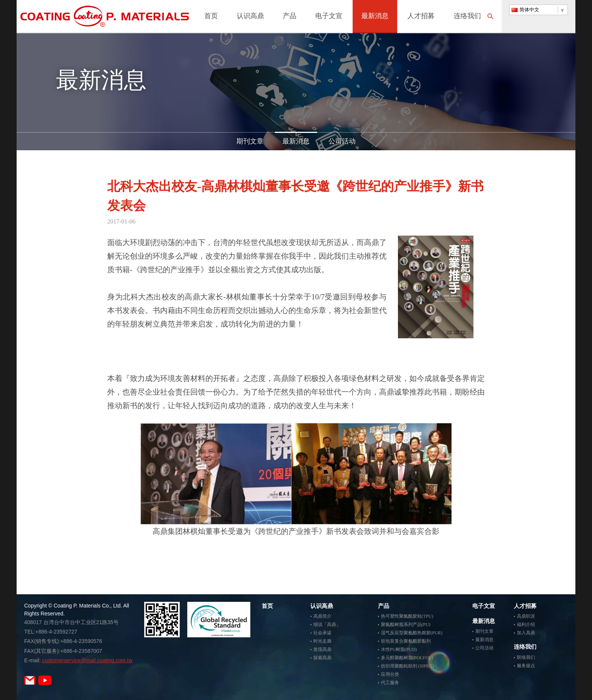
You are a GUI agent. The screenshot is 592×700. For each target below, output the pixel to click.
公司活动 (342, 141)
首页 (211, 17)
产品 (290, 17)
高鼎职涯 (526, 616)
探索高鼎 (322, 658)
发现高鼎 (322, 649)
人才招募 (421, 17)
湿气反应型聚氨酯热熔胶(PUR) (412, 633)
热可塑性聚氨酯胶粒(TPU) (407, 616)
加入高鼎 (526, 633)
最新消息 (375, 17)
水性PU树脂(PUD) (399, 649)
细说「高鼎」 (327, 624)
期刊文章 (250, 141)
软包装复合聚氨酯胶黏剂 (406, 641)
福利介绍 (526, 624)
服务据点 (526, 666)
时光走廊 (322, 641)
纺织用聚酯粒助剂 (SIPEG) (407, 666)
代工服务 (390, 683)
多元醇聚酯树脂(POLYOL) (407, 658)
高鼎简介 (322, 616)
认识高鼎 (250, 17)
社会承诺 (322, 633)
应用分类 (390, 674)
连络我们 (467, 17)
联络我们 (526, 657)
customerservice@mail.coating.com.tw (87, 660)
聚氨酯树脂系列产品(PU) (406, 624)
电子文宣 (329, 17)
